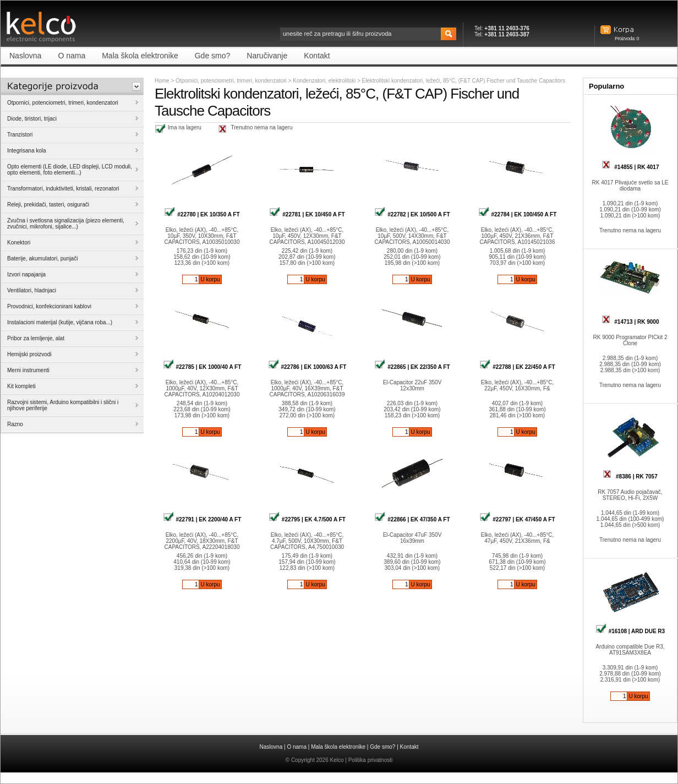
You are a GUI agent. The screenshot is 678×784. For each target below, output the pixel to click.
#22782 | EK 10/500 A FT (412, 214)
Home (162, 81)
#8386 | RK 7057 (630, 477)
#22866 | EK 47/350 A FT (412, 519)
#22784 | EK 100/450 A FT (518, 214)
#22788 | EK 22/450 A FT (517, 367)
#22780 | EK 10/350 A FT (202, 214)
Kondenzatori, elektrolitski (325, 81)
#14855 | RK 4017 (630, 167)
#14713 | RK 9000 (630, 322)
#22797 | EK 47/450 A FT (517, 519)
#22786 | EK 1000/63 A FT (307, 367)
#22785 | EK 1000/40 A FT (202, 367)
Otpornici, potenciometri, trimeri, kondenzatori (231, 81)
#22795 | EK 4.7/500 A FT (307, 519)
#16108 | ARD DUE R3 (630, 631)
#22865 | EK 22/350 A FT (412, 367)
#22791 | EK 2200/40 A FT (202, 519)
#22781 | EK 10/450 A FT (307, 214)
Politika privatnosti (371, 760)
